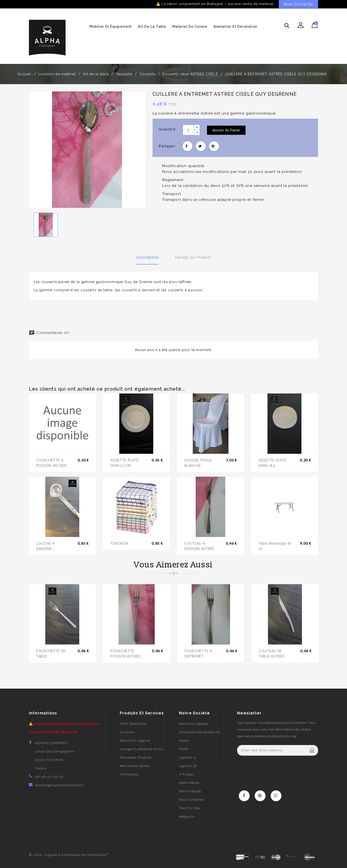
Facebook (244, 796)
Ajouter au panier (226, 130)
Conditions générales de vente (200, 736)
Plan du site (189, 808)
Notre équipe (190, 791)
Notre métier (189, 783)
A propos (187, 774)
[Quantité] (188, 130)
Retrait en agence (135, 741)
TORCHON (119, 543)
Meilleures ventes (135, 766)
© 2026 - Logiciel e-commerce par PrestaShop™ (69, 855)
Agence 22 (188, 757)
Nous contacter (192, 800)
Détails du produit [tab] (193, 257)
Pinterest (214, 146)
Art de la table (152, 27)
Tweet (201, 146)
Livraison (127, 732)
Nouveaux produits (136, 757)
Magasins (187, 817)
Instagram (276, 796)
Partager (187, 146)
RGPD (184, 749)
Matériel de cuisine (190, 27)
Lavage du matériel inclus (142, 749)
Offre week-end (133, 724)
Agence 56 (188, 766)
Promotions (129, 774)
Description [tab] (147, 257)
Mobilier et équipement (111, 27)
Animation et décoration (235, 27)
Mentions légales (194, 724)
